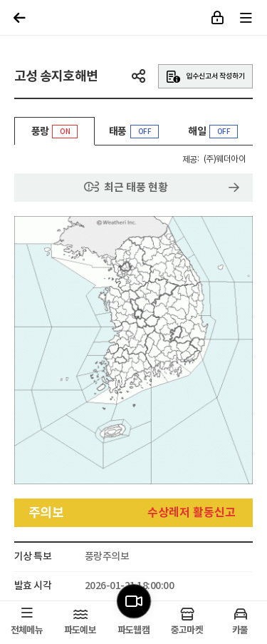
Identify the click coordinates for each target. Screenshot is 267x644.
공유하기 (138, 76)
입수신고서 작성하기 (205, 77)
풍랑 (54, 135)
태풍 (134, 132)
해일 (213, 132)
